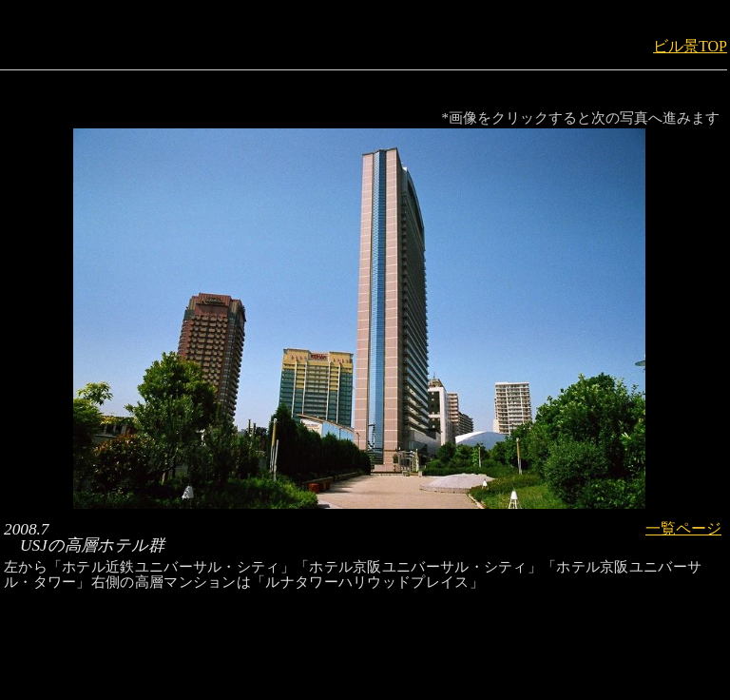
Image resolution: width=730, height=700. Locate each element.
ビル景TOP (690, 46)
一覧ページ (683, 528)
